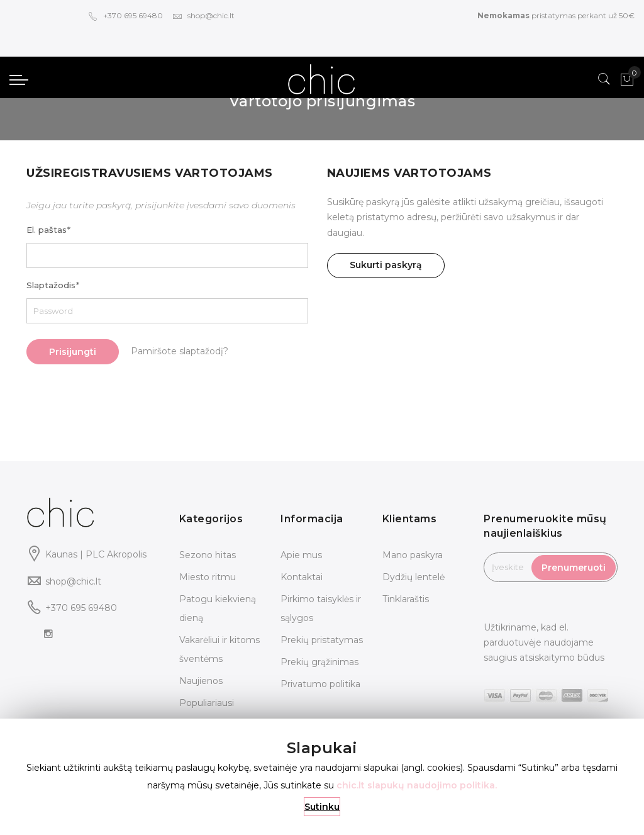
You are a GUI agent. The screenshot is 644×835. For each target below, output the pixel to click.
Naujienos (201, 681)
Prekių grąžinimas (319, 662)
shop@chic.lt (203, 15)
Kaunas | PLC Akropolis (96, 554)
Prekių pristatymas (322, 640)
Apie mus (301, 555)
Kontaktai (302, 577)
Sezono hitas (208, 555)
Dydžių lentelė (414, 577)
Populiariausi (207, 703)
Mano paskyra (413, 555)
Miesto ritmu (208, 577)
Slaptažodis (53, 285)
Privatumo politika (320, 684)
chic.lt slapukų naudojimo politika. (417, 785)
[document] (322, 777)
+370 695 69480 (125, 15)
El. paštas (48, 230)
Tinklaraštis (406, 599)
